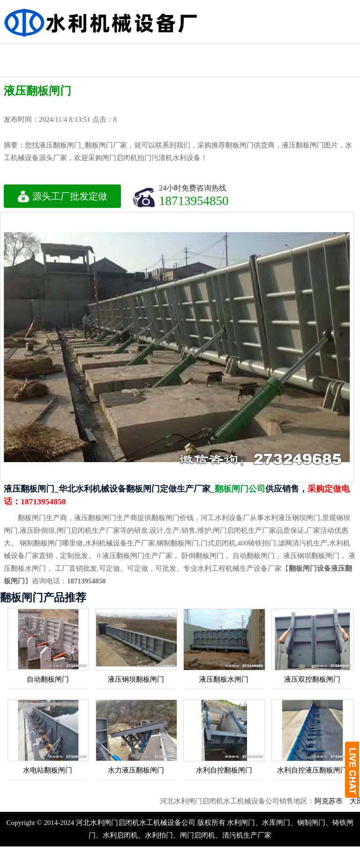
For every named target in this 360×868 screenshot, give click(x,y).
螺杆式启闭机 (230, 52)
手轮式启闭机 (128, 69)
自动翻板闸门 (48, 679)
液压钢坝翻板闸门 (136, 679)
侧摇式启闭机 (332, 52)
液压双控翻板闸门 (312, 679)
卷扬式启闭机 (128, 52)
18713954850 (194, 201)
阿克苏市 (336, 801)
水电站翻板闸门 (48, 770)
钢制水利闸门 (179, 52)
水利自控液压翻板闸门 (312, 770)
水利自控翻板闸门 (224, 770)
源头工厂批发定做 (62, 196)
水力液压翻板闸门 (136, 770)
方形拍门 (281, 52)
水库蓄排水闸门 (77, 60)
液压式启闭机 (26, 52)
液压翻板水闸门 (224, 679)
